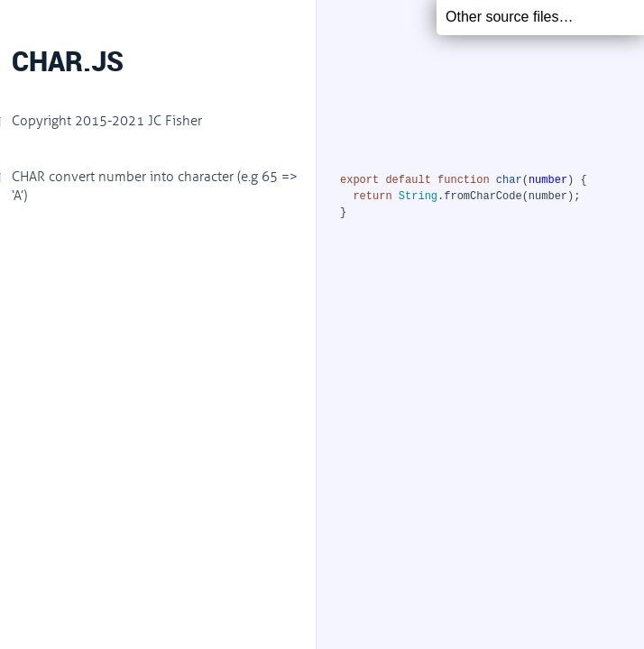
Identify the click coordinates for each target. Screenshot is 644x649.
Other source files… (509, 17)
